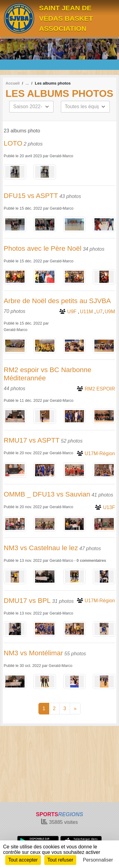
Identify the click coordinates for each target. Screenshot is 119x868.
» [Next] (75, 708)
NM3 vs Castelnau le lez (41, 548)
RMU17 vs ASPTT (32, 440)
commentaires (93, 561)
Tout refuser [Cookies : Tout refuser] (60, 860)
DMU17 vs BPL (27, 601)
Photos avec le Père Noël (43, 248)
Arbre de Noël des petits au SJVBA (57, 301)
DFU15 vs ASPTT (31, 196)
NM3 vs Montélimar (33, 653)
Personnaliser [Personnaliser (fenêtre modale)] (98, 860)
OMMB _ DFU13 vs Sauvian (47, 494)
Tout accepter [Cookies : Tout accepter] (23, 860)
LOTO (13, 143)
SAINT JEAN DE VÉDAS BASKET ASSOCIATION (66, 18)
